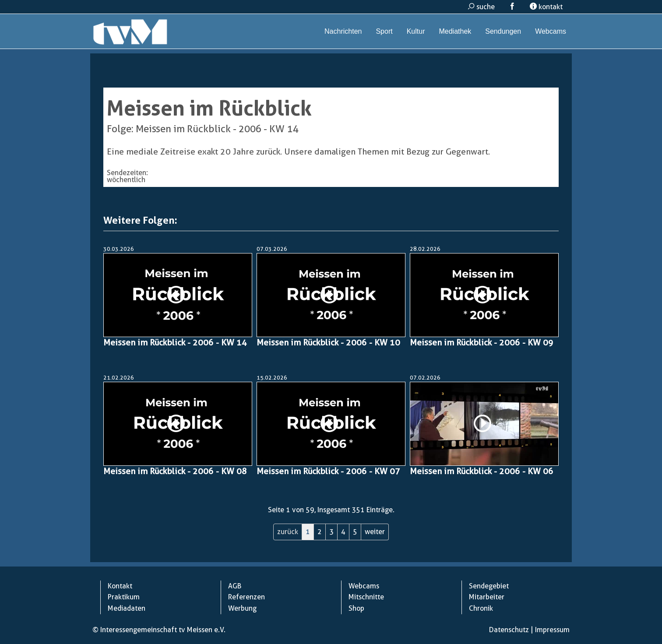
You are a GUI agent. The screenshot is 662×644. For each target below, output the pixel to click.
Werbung (242, 608)
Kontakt (120, 586)
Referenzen (246, 597)
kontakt (546, 7)
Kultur (416, 31)
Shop (356, 608)
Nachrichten (343, 31)
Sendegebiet (489, 586)
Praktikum (124, 597)
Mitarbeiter (487, 597)
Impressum (552, 630)
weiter (375, 532)
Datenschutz (509, 630)
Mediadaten (127, 608)
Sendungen (503, 31)
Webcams (551, 31)
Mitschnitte (366, 597)
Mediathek (455, 31)
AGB (235, 586)
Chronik (481, 608)
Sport (384, 31)
